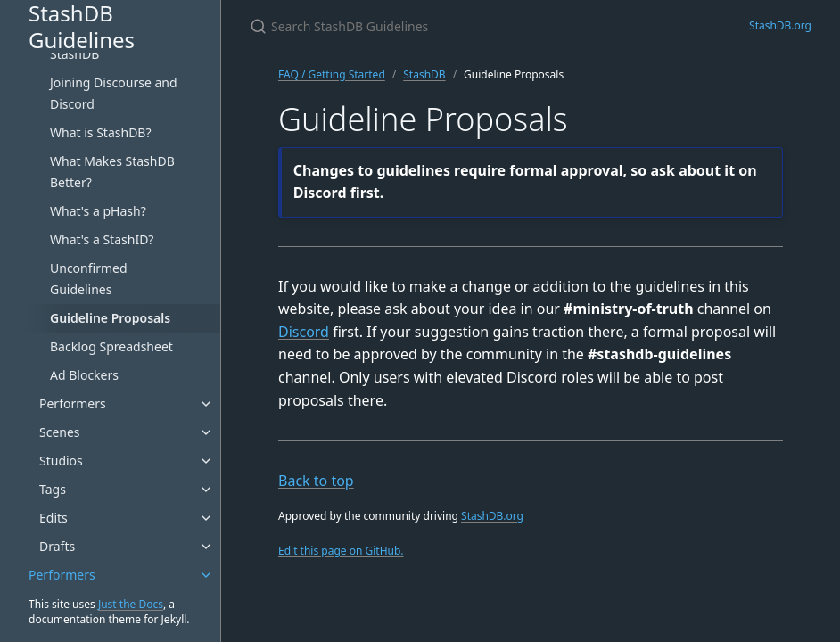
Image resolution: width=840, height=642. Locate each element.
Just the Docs (131, 604)
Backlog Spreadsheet (111, 346)
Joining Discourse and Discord (114, 93)
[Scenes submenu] (206, 432)
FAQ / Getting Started (332, 74)
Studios (61, 461)
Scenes (60, 432)
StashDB (424, 74)
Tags (53, 489)
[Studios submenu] (206, 461)
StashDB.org (780, 25)
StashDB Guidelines (82, 26)
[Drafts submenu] (206, 547)
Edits (54, 518)
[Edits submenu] (206, 518)
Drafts (57, 546)
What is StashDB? (101, 132)
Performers (73, 403)
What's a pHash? (98, 211)
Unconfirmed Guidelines (89, 279)
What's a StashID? (102, 239)
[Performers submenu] (206, 404)
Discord (304, 332)
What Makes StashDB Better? (112, 172)
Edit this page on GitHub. (341, 551)
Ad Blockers (84, 375)
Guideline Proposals (110, 318)
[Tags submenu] (206, 490)
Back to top (316, 481)
